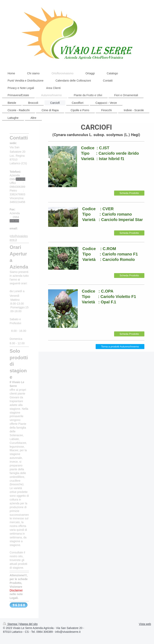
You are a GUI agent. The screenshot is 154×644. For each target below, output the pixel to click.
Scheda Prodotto (129, 193)
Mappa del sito (29, 624)
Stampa (10, 624)
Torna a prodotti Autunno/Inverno (120, 347)
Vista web (145, 624)
